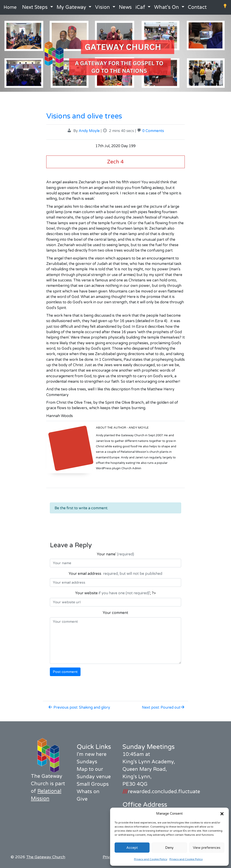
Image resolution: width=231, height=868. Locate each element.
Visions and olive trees (84, 116)
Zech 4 (115, 162)
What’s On (166, 7)
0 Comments (153, 131)
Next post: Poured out (163, 708)
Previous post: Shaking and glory (79, 708)
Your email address (115, 574)
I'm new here (92, 754)
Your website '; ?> (115, 593)
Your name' (115, 554)
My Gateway (71, 7)
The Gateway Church (46, 857)
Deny (169, 848)
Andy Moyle (89, 131)
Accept (132, 848)
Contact (197, 7)
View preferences (207, 848)
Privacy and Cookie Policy (151, 859)
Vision (102, 7)
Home (10, 7)
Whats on (88, 792)
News (125, 7)
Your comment (115, 613)
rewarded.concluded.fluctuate (161, 792)
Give (82, 799)
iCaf (140, 7)
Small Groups (93, 784)
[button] (222, 814)
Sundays (87, 762)
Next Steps (35, 7)
